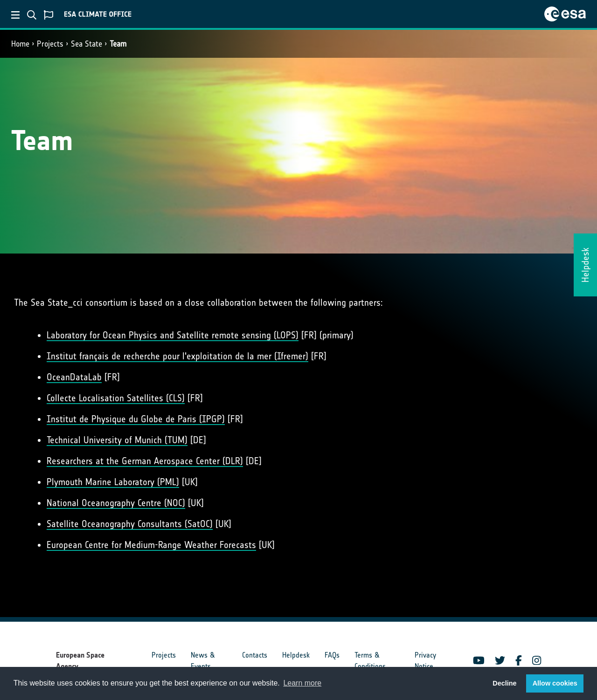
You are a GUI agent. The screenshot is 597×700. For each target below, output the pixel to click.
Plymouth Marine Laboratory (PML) (113, 482)
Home (20, 44)
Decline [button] (504, 683)
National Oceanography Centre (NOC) (116, 503)
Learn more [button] (302, 683)
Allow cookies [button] (555, 683)
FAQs (332, 655)
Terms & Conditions (370, 661)
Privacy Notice (425, 661)
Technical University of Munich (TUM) (117, 440)
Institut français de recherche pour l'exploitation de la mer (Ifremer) (177, 356)
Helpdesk (296, 655)
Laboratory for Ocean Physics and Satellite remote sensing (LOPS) (173, 335)
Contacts (255, 655)
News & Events (203, 661)
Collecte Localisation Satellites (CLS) (116, 398)
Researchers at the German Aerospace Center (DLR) (145, 461)
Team (118, 44)
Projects (50, 44)
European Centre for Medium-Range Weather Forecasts (151, 545)
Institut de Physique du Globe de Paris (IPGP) (136, 419)
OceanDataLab (74, 377)
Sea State (87, 44)
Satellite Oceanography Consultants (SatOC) (130, 524)
